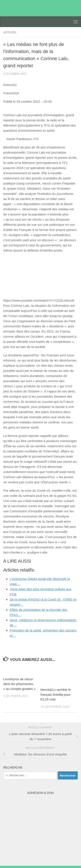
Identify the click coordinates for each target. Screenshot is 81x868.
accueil (10, 32)
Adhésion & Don (41, 793)
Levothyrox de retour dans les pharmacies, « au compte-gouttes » (19, 684)
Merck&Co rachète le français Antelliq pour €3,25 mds (56, 694)
